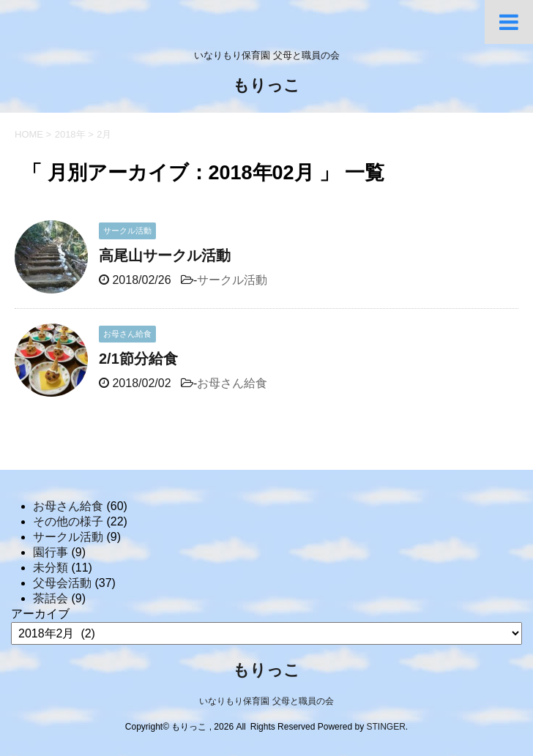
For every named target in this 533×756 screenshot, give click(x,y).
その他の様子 (68, 521)
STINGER (385, 727)
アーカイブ (40, 614)
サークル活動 (232, 280)
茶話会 (51, 598)
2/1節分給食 (138, 359)
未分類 (51, 568)
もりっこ (266, 87)
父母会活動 (62, 583)
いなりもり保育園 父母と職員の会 (266, 701)
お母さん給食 (232, 383)
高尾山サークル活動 (165, 255)
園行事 (51, 552)
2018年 (70, 134)
